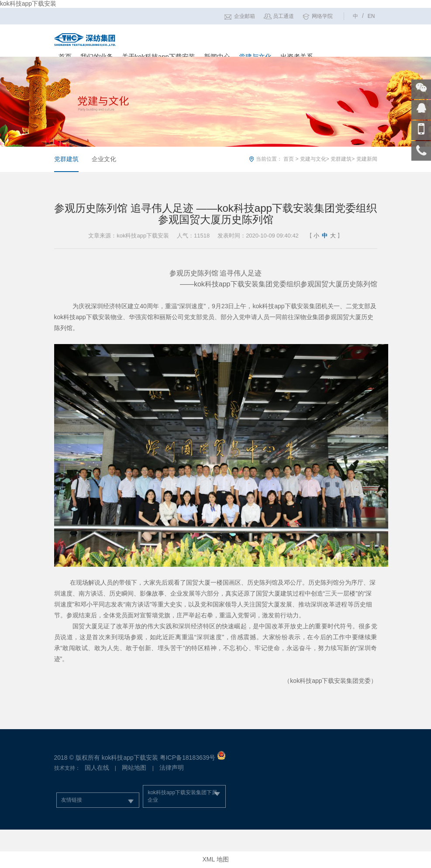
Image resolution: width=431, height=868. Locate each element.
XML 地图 (215, 859)
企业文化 (104, 159)
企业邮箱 (245, 16)
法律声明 (172, 768)
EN (371, 16)
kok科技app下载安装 (28, 3)
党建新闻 (367, 159)
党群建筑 (66, 159)
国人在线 (97, 768)
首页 (289, 159)
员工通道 (283, 16)
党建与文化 (313, 159)
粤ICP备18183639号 (188, 758)
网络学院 (322, 16)
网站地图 (134, 768)
